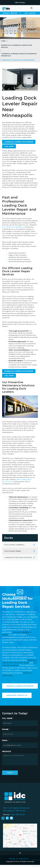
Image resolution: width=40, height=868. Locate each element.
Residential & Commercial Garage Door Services (17, 46)
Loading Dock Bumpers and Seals (18, 557)
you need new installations (13, 227)
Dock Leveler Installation (14, 545)
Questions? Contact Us (17, 695)
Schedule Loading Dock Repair (20, 686)
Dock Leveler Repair (13, 551)
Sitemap (12, 859)
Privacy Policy (23, 859)
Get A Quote (30, 13)
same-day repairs (22, 663)
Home (3, 41)
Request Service (10, 13)
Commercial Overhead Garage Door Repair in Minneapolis (19, 55)
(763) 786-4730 (17, 815)
